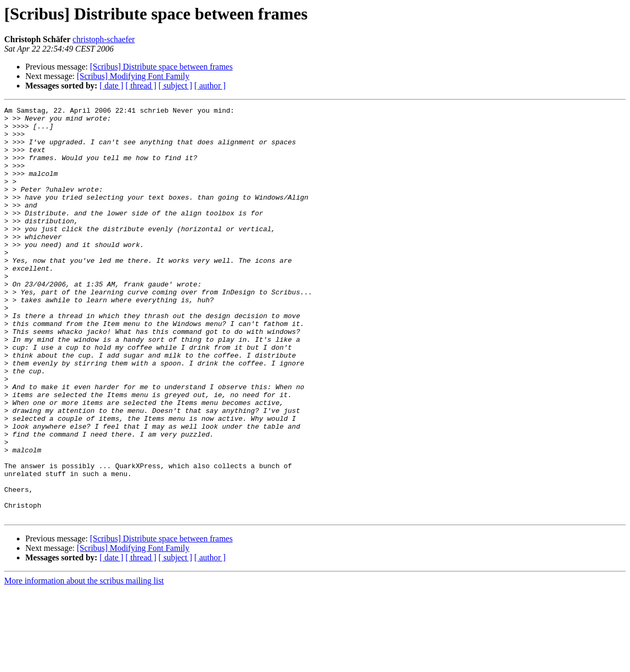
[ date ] (111, 86)
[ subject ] (175, 86)
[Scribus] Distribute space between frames (161, 67)
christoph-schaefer (104, 39)
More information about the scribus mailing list (84, 663)
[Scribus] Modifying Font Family (133, 76)
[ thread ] (141, 86)
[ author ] (210, 86)
